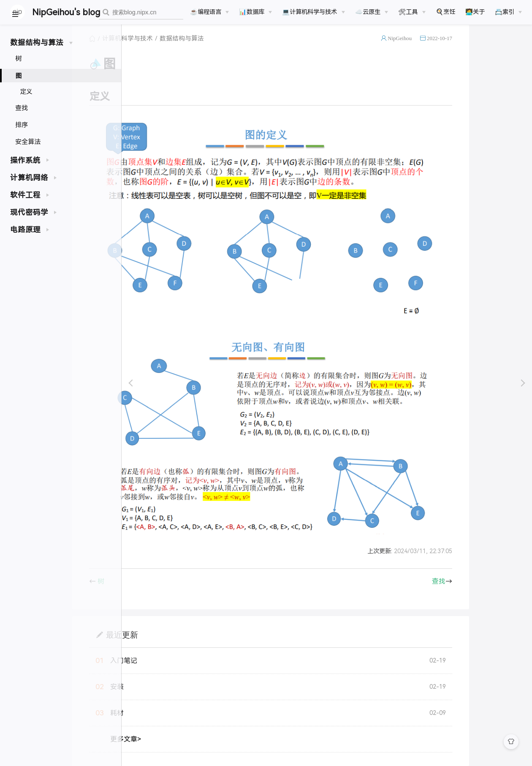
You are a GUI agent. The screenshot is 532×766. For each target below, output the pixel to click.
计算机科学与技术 (184, 48)
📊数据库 (252, 12)
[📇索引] (508, 12)
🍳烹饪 (445, 12)
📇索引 (505, 12)
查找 (22, 108)
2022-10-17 (496, 48)
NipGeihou (456, 48)
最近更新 (178, 644)
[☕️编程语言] (209, 12)
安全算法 (28, 142)
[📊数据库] (255, 12)
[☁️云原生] (372, 12)
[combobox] (141, 12)
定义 (26, 92)
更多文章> (182, 749)
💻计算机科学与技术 (309, 12)
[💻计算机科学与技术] (313, 12)
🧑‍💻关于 (475, 12)
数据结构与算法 (238, 48)
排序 (22, 125)
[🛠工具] (412, 12)
